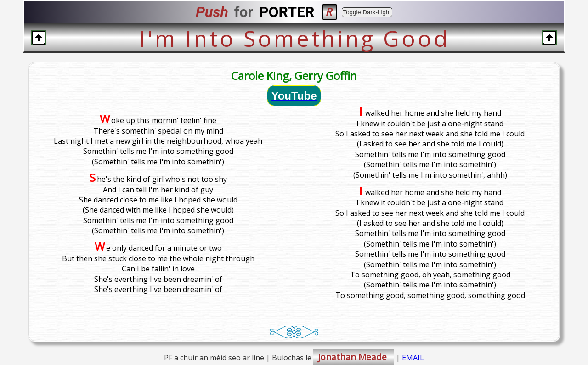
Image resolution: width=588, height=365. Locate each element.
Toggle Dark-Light (367, 12)
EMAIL (413, 358)
